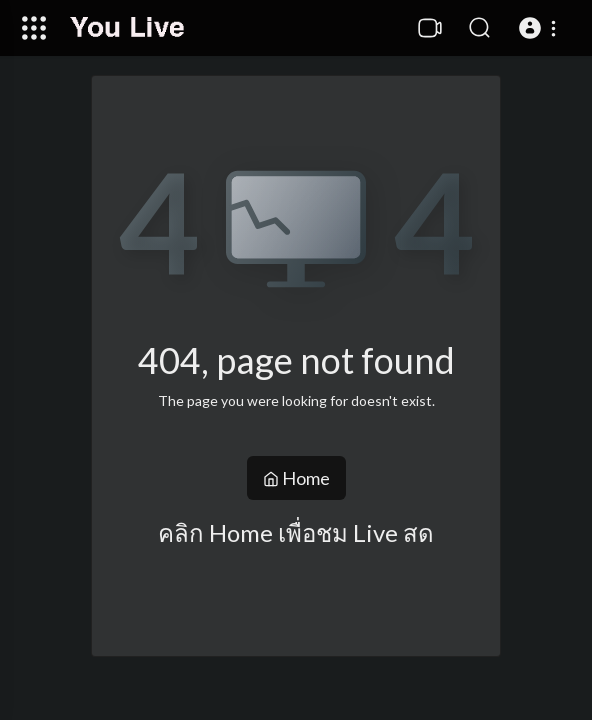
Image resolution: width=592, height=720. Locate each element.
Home (296, 478)
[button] (540, 28)
